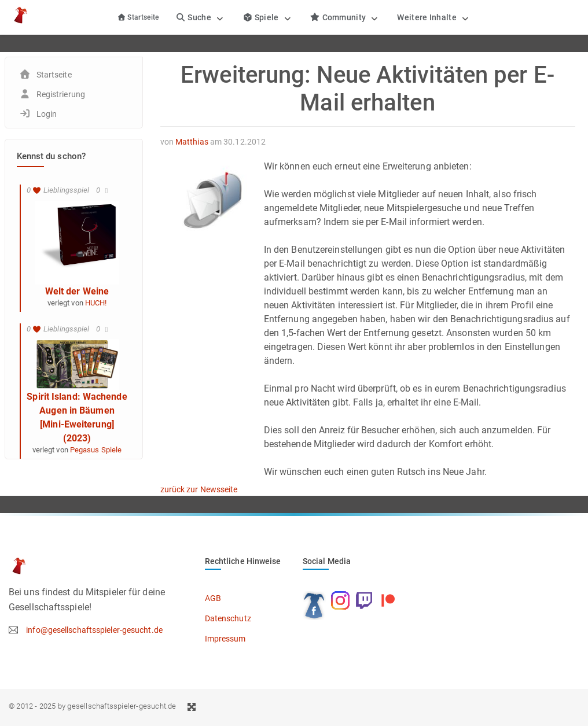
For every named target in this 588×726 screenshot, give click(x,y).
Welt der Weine (77, 291)
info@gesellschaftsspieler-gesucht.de (94, 630)
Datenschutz (228, 618)
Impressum (225, 639)
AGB (213, 598)
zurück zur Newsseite (199, 489)
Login (47, 114)
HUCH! (96, 303)
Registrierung (61, 94)
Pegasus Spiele (96, 450)
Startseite (138, 17)
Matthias (192, 142)
